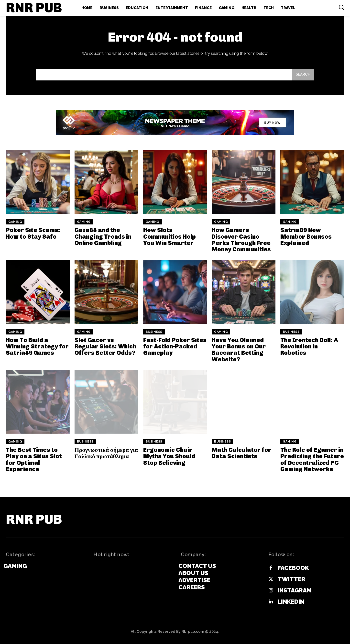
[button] (341, 7)
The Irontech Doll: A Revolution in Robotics (309, 346)
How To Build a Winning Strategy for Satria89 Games (37, 346)
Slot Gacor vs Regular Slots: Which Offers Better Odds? (105, 346)
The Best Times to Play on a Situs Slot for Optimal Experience (34, 459)
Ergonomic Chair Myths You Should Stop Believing (169, 456)
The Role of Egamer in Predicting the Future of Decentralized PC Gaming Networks (312, 459)
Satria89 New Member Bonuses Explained (306, 236)
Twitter (291, 579)
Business (154, 332)
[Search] (303, 75)
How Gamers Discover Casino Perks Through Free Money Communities (241, 240)
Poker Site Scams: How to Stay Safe (33, 233)
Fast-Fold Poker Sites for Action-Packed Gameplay (175, 346)
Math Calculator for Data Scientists (241, 453)
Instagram (295, 590)
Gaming (15, 222)
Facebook (293, 568)
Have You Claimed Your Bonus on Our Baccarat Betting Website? (239, 350)
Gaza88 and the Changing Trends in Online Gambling (103, 236)
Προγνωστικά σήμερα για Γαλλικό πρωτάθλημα (106, 453)
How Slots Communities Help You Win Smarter (170, 236)
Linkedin (291, 602)
